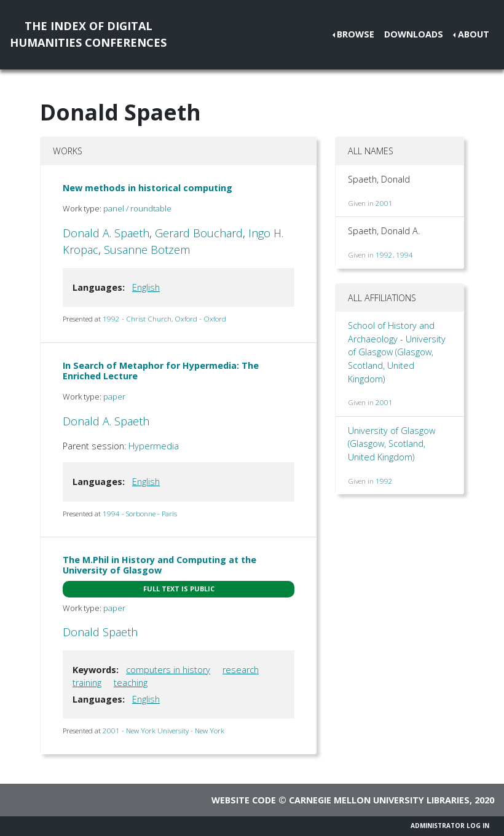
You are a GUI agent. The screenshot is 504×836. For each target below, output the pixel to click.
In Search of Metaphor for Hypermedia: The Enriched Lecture (161, 371)
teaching (131, 683)
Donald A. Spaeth (106, 233)
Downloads (414, 34)
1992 (384, 255)
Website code (244, 800)
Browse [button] (356, 34)
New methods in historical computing (148, 188)
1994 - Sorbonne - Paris (140, 514)
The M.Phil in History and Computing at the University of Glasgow (159, 565)
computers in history (168, 670)
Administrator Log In (450, 826)
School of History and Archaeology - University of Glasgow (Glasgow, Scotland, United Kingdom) (397, 352)
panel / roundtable (137, 208)
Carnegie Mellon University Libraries (379, 800)
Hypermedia (154, 446)
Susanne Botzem (147, 250)
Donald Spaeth (100, 632)
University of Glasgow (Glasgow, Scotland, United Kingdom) (392, 444)
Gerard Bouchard (199, 233)
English (146, 287)
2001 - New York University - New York (163, 731)
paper (114, 396)
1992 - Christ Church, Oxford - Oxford (164, 319)
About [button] (474, 34)
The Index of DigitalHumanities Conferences (88, 34)
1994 (404, 255)
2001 (384, 203)
